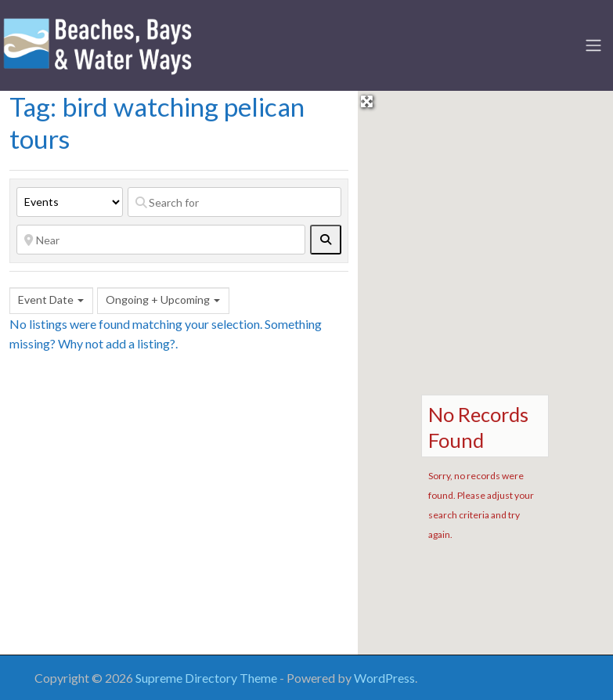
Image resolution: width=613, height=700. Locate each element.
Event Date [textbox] (46, 299)
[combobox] (51, 301)
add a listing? (141, 343)
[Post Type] (70, 202)
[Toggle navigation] (593, 45)
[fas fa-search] (326, 240)
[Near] (161, 240)
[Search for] (234, 202)
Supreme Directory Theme (207, 678)
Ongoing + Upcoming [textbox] (158, 299)
